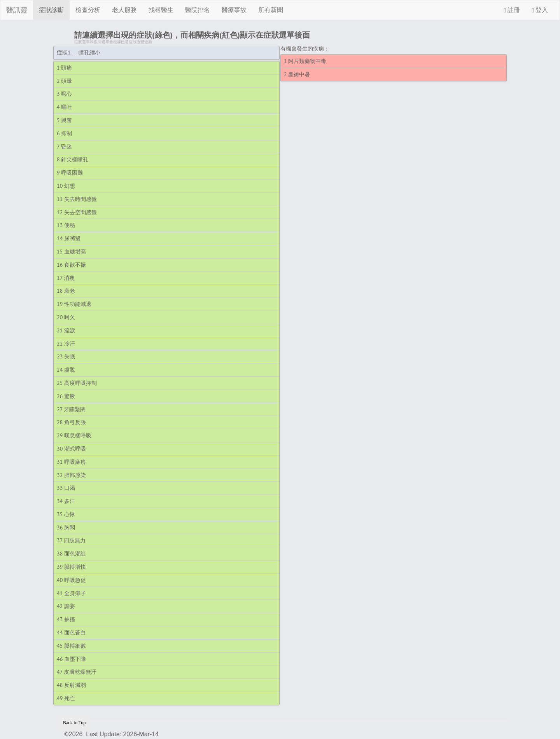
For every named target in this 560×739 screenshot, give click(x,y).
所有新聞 (271, 10)
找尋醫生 (161, 10)
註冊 (512, 10)
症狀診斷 (51, 10)
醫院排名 (198, 10)
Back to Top (74, 723)
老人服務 (124, 10)
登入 (540, 10)
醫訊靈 (17, 10)
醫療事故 (234, 10)
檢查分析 (88, 10)
